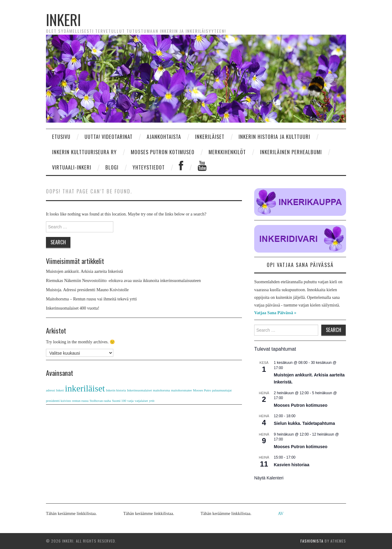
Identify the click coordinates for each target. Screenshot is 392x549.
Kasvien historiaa (292, 465)
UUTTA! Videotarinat (109, 137)
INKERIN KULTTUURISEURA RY (84, 152)
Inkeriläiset (210, 137)
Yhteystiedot (149, 167)
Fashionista (312, 541)
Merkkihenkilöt (227, 152)
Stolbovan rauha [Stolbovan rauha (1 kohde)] (100, 401)
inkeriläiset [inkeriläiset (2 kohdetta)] (85, 388)
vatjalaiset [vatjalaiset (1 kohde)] (141, 401)
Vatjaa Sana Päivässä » (275, 313)
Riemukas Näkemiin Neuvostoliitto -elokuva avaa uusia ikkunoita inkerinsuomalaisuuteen (123, 281)
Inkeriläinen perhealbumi (291, 152)
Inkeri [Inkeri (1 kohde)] (60, 390)
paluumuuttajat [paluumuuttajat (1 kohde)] (222, 390)
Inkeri (63, 19)
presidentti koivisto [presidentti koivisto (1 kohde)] (58, 401)
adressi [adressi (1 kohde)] (51, 390)
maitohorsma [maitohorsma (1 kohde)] (161, 390)
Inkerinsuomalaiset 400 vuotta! (73, 308)
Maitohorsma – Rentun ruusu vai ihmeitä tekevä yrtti (91, 299)
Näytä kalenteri (269, 478)
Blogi (112, 167)
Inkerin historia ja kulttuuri (274, 137)
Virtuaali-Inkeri (72, 167)
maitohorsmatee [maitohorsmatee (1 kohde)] (182, 390)
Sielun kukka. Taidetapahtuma (304, 423)
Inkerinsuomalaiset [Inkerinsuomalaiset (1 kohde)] (139, 390)
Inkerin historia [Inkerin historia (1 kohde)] (116, 390)
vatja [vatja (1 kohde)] (131, 401)
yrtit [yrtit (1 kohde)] (152, 401)
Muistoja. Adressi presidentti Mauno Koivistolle (87, 290)
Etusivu (61, 137)
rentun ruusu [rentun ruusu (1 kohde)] (81, 401)
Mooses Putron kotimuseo (163, 152)
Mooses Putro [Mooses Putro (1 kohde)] (202, 390)
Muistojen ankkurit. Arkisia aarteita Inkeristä (85, 271)
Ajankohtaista (164, 137)
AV (281, 514)
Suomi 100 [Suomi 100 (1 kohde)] (119, 401)
